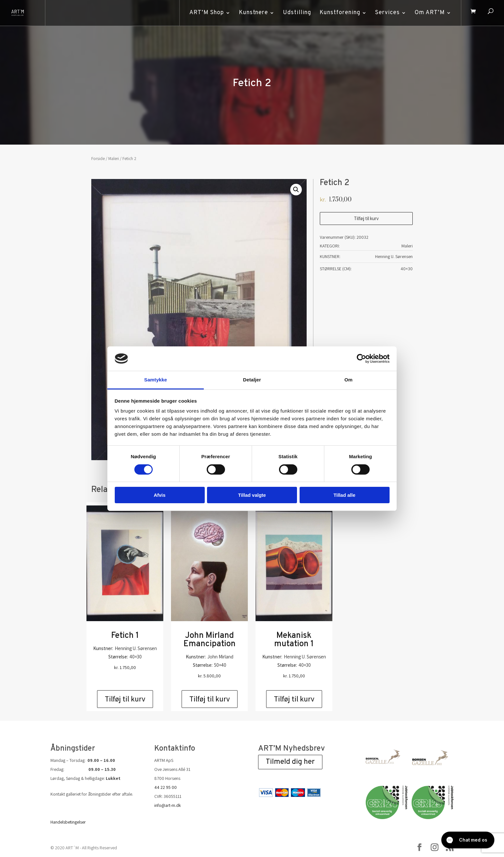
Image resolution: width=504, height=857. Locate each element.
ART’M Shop (206, 13)
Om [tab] (348, 380)
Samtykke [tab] (156, 380)
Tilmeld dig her (290, 762)
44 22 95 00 (166, 787)
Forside (98, 158)
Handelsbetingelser (68, 822)
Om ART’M (429, 13)
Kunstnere (252, 13)
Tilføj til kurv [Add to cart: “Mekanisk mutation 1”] (294, 699)
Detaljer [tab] (252, 380)
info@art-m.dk (168, 805)
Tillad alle (344, 495)
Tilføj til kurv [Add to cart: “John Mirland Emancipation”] (210, 699)
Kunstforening (339, 13)
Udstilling (296, 13)
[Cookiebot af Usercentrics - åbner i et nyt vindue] (361, 359)
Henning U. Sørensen (394, 256)
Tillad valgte (252, 495)
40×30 (407, 269)
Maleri (114, 158)
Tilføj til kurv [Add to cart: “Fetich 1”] (125, 699)
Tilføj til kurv (366, 218)
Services (387, 13)
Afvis (160, 495)
